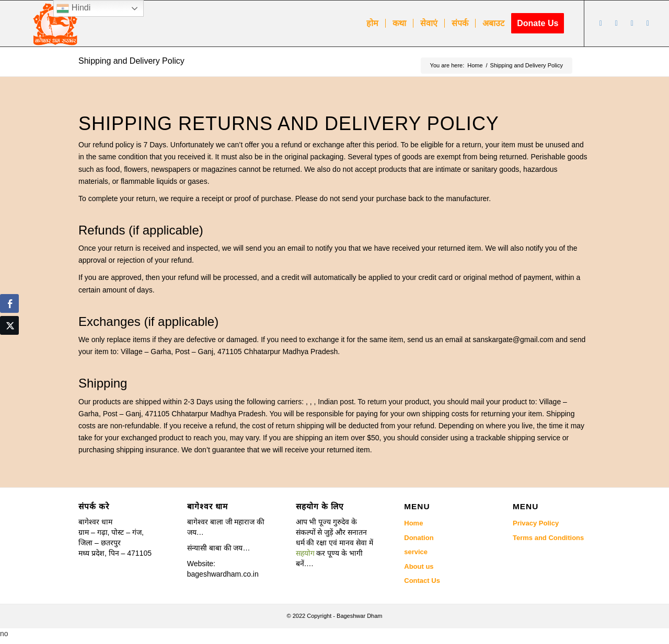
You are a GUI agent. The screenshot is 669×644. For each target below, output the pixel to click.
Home (413, 523)
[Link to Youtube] (616, 23)
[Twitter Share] (9, 325)
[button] (335, 543)
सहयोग (305, 553)
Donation (419, 538)
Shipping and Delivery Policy (131, 61)
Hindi (73, 8)
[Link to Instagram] (632, 23)
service (416, 552)
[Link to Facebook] (601, 23)
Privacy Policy (536, 523)
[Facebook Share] (9, 303)
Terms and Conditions (548, 538)
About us (419, 566)
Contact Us (422, 581)
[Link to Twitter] (648, 23)
